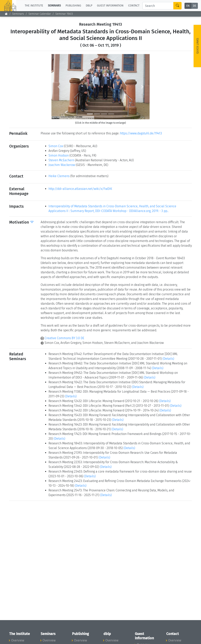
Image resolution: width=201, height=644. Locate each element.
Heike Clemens (59, 176)
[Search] (158, 6)
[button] (59, 87)
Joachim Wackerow (62, 165)
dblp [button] (89, 6)
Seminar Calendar (40, 14)
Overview (18, 640)
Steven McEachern (61, 160)
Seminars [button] (54, 6)
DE (195, 6)
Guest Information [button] (110, 6)
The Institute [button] (34, 6)
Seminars (18, 14)
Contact (134, 6)
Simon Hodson (59, 155)
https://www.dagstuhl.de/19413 (141, 133)
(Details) (168, 359)
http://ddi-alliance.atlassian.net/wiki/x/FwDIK (80, 189)
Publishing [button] (73, 6)
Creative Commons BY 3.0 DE (62, 338)
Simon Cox (56, 146)
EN (188, 6)
